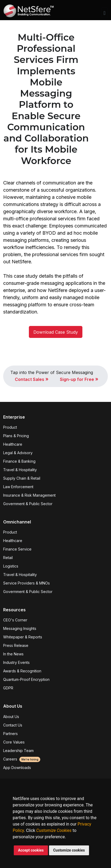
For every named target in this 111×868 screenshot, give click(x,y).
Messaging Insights (20, 628)
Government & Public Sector (28, 504)
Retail (8, 558)
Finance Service (17, 549)
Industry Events (16, 662)
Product (10, 427)
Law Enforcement (18, 487)
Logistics (11, 566)
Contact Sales (32, 379)
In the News (13, 654)
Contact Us (13, 725)
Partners (10, 734)
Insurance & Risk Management (29, 495)
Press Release (16, 645)
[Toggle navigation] (105, 13)
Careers (22, 759)
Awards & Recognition (22, 671)
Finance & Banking (19, 461)
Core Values (14, 742)
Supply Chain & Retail (22, 478)
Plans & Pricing (16, 436)
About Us (11, 717)
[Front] (29, 13)
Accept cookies (31, 850)
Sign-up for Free (79, 379)
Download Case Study (56, 332)
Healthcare (13, 444)
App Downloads (17, 768)
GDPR (8, 688)
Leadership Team (18, 751)
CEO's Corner (15, 620)
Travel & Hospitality (20, 470)
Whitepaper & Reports (23, 637)
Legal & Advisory (18, 453)
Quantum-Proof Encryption (26, 679)
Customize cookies (69, 850)
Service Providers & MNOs (26, 583)
